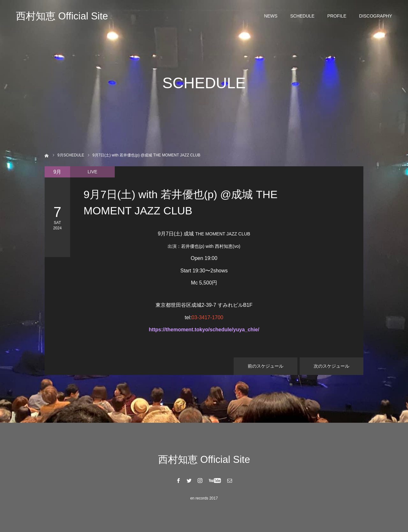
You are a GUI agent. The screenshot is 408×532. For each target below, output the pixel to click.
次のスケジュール (331, 366)
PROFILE (337, 16)
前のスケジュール (266, 366)
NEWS (271, 16)
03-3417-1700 (208, 317)
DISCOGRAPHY (376, 16)
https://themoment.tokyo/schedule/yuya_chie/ (204, 330)
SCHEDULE (302, 16)
